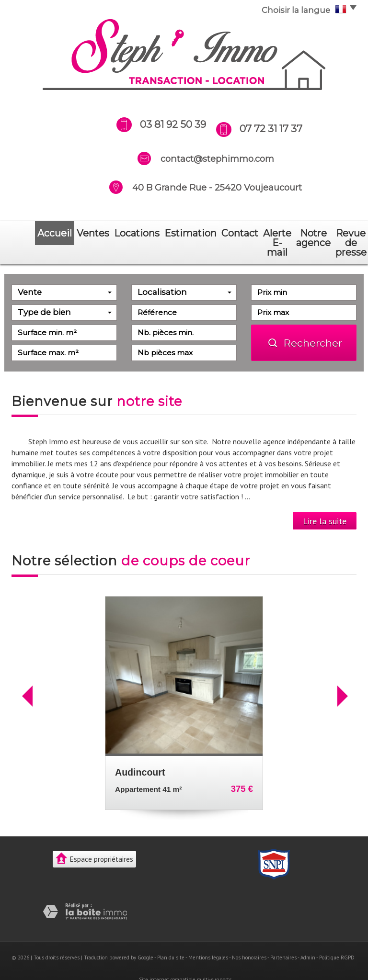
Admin (308, 938)
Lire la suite (325, 502)
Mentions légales (208, 938)
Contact (172, 233)
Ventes (58, 233)
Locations (92, 233)
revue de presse (325, 233)
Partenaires (283, 938)
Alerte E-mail (214, 233)
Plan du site (171, 938)
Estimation (134, 233)
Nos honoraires (249, 938)
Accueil (27, 233)
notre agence (266, 233)
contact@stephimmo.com (217, 159)
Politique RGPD (337, 938)
